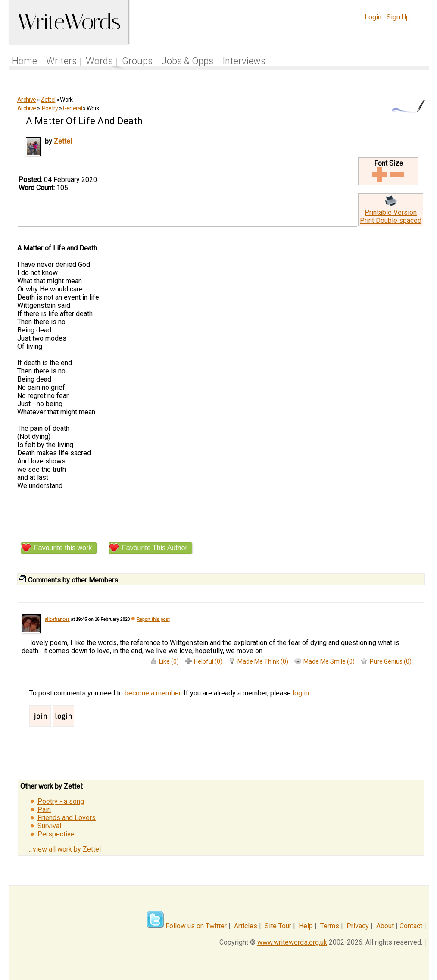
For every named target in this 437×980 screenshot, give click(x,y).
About (385, 926)
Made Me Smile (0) (329, 661)
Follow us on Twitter (196, 926)
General (72, 108)
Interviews (244, 61)
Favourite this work (63, 548)
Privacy (358, 926)
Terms (330, 926)
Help (306, 926)
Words (99, 61)
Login (373, 17)
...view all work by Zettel (65, 849)
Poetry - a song (61, 801)
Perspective (56, 834)
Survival (49, 826)
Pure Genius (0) (391, 661)
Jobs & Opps (187, 61)
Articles (246, 926)
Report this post (153, 619)
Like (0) (169, 661)
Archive (27, 100)
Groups (137, 61)
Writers (61, 61)
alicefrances (57, 619)
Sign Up (398, 17)
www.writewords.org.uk (292, 942)
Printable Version (391, 212)
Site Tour (278, 926)
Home (25, 61)
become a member (153, 693)
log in (302, 693)
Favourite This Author (155, 548)
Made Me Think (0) (263, 661)
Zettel (48, 100)
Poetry (50, 108)
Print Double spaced (391, 221)
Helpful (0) (208, 661)
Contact (411, 926)
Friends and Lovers (67, 818)
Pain (44, 809)
